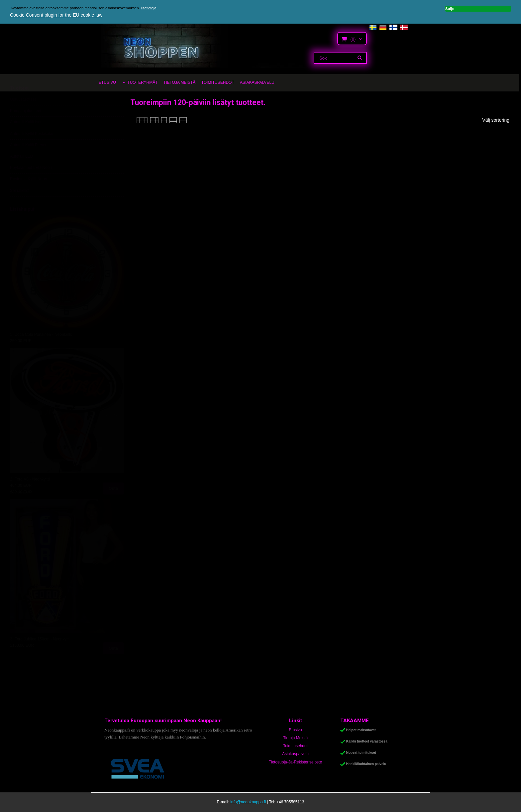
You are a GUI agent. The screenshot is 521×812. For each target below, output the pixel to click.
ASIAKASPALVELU (257, 82)
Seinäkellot (20, 206)
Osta (113, 505)
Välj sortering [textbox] (496, 120)
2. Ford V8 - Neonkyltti (30, 495)
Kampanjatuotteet (26, 127)
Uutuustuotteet (23, 116)
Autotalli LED (21, 173)
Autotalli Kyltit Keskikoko (32, 150)
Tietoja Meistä (295, 738)
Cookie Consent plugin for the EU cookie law (56, 15)
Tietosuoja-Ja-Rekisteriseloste (295, 762)
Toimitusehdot (295, 746)
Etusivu (295, 730)
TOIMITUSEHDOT (218, 82)
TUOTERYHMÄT (142, 82)
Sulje (476, 8)
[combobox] (499, 120)
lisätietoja (149, 8)
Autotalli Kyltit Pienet (28, 161)
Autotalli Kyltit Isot (26, 138)
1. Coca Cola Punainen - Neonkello (41, 351)
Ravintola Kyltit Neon (28, 195)
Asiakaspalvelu (295, 754)
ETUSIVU (107, 82)
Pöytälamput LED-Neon (31, 184)
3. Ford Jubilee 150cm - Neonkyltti (40, 655)
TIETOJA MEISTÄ (179, 82)
